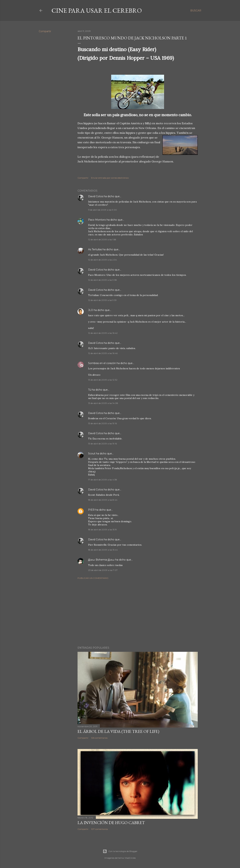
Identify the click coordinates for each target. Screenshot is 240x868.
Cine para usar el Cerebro (97, 10)
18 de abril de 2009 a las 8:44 (103, 500)
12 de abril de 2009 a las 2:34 (102, 260)
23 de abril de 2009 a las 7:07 (103, 570)
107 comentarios (99, 829)
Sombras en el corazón (102, 363)
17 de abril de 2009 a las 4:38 (103, 480)
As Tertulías (95, 249)
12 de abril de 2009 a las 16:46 (103, 353)
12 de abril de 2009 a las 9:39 (102, 300)
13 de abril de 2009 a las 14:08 (103, 403)
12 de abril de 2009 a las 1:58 (102, 239)
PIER (92, 510)
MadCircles (130, 858)
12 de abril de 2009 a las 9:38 (102, 280)
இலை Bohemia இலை (101, 560)
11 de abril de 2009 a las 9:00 (102, 210)
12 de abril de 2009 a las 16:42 (103, 333)
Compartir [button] (45, 31)
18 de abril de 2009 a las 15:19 (102, 530)
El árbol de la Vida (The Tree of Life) (118, 731)
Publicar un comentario (93, 578)
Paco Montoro (97, 220)
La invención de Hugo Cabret (111, 823)
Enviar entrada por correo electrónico (110, 178)
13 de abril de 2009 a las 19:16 (102, 423)
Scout (92, 454)
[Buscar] (196, 11)
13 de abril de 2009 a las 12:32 (103, 380)
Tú (90, 390)
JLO (91, 310)
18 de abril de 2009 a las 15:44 (103, 550)
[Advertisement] (138, 613)
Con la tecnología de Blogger (120, 851)
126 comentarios (99, 738)
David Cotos (96, 196)
